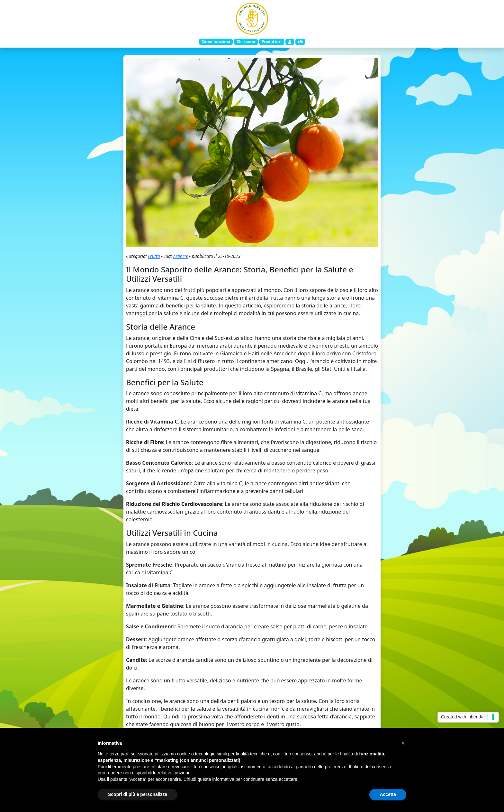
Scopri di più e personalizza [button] (138, 794)
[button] (403, 743)
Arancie (181, 256)
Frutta (154, 256)
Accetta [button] (388, 794)
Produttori (272, 42)
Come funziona (216, 42)
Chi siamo (246, 42)
